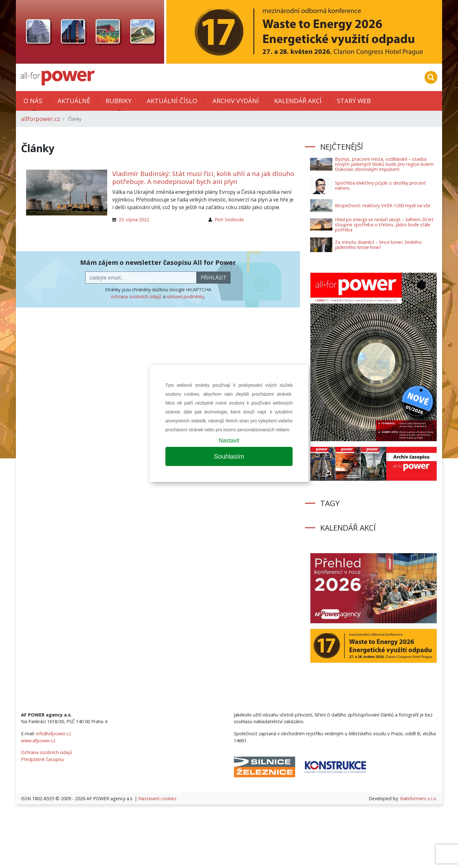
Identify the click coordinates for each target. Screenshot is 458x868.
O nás (33, 101)
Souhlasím (229, 456)
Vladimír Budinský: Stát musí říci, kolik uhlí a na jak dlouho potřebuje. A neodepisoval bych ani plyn (203, 177)
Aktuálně (74, 101)
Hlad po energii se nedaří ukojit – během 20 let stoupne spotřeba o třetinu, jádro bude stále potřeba (384, 225)
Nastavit (229, 441)
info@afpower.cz (53, 734)
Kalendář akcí (298, 101)
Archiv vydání (236, 101)
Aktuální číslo (172, 101)
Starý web (354, 101)
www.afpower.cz (38, 741)
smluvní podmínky (185, 296)
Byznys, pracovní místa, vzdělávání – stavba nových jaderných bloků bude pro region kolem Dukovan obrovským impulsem (384, 164)
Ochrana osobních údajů (47, 752)
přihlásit (214, 278)
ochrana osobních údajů (136, 296)
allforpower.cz (41, 119)
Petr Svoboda (229, 219)
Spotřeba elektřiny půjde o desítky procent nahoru (380, 185)
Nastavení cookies (157, 798)
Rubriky (118, 101)
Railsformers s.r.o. (419, 798)
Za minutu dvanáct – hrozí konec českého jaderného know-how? (378, 245)
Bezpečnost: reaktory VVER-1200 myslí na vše (383, 205)
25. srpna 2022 (134, 219)
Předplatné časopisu (43, 759)
